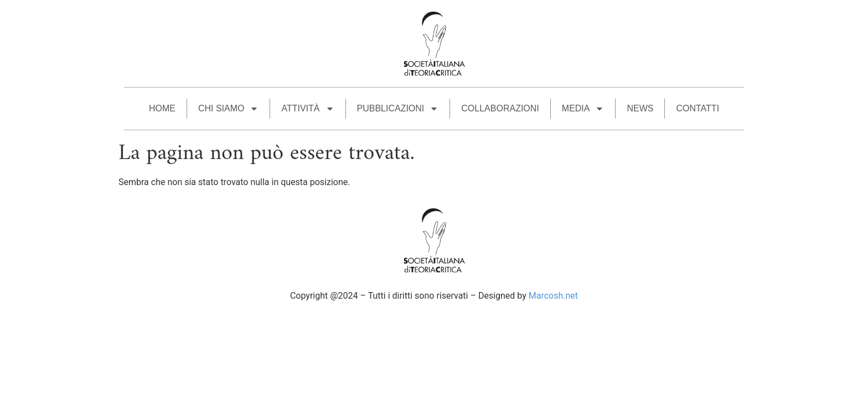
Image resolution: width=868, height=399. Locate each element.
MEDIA (583, 109)
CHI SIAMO (229, 109)
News (640, 108)
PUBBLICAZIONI (398, 109)
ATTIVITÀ (308, 109)
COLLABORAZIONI (500, 108)
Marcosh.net (553, 296)
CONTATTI (697, 108)
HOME (162, 108)
